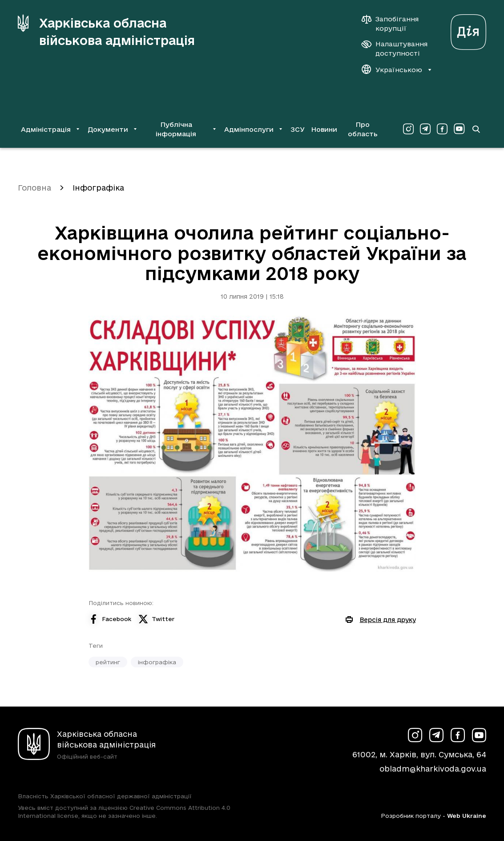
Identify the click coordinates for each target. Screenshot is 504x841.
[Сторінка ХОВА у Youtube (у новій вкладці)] (459, 129)
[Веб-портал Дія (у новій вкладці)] (468, 30)
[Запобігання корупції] (395, 24)
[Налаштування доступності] (395, 49)
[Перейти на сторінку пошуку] (476, 129)
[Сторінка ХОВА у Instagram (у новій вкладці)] (408, 129)
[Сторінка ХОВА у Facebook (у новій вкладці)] (442, 129)
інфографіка (157, 662)
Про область (363, 129)
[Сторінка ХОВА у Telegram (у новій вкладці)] (425, 129)
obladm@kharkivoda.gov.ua (433, 769)
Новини (324, 129)
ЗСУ (298, 129)
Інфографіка (98, 188)
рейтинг (108, 662)
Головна (34, 188)
